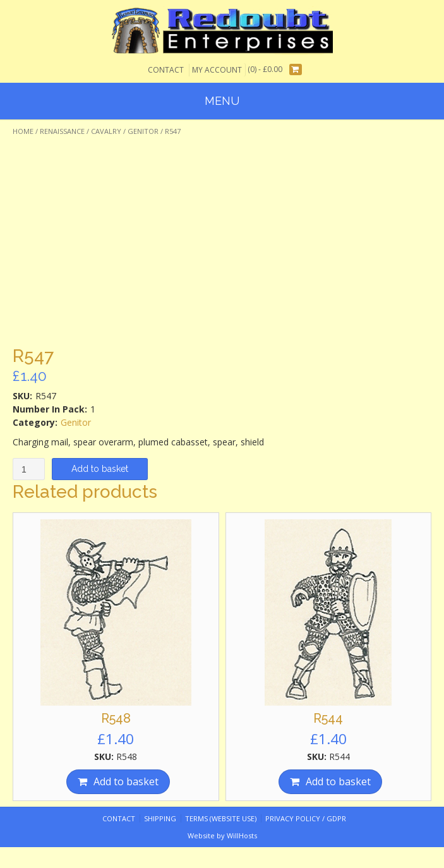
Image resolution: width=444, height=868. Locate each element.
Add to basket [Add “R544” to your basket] (338, 781)
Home (23, 131)
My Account (217, 70)
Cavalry (106, 131)
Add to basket (100, 469)
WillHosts (242, 835)
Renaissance (62, 131)
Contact (166, 70)
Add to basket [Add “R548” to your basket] (126, 781)
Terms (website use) (221, 818)
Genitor (143, 131)
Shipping (160, 818)
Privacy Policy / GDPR (306, 818)
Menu (222, 101)
